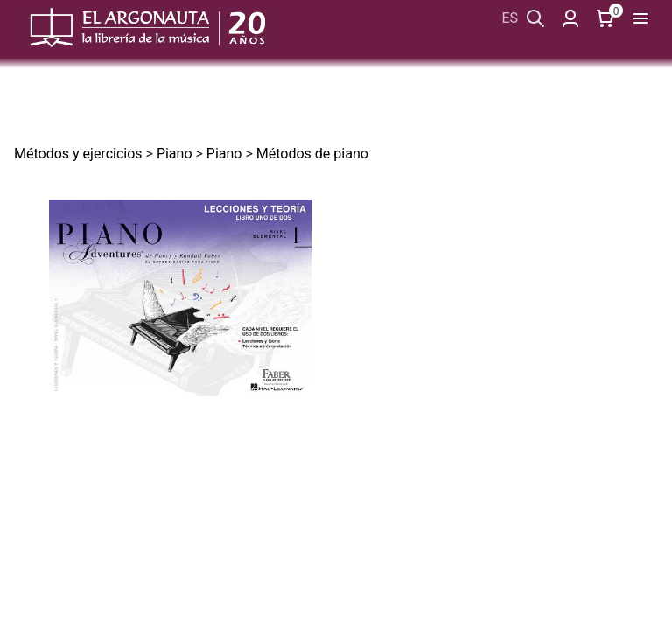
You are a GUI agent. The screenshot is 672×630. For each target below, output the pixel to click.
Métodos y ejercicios (78, 154)
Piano (175, 154)
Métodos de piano (312, 154)
